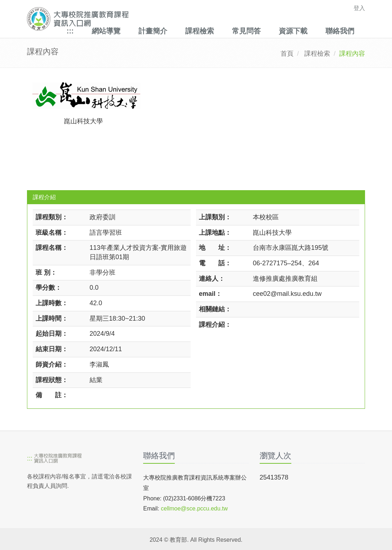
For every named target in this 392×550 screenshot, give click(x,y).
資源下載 (293, 31)
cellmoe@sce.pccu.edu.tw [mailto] (194, 508)
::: (70, 31)
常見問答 (246, 31)
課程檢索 (200, 31)
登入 (359, 8)
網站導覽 (106, 31)
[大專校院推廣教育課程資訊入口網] (163, 19)
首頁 (287, 54)
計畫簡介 (153, 31)
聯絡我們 (340, 31)
